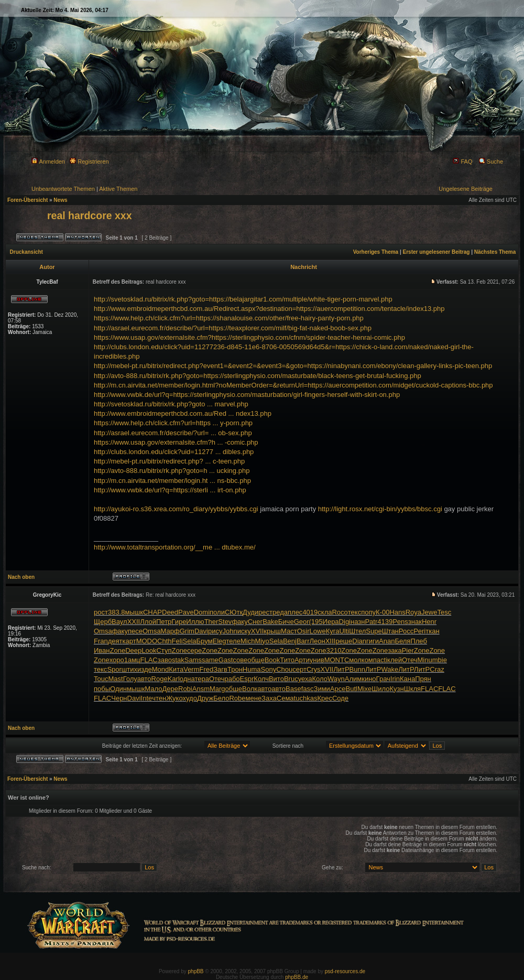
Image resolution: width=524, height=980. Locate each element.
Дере (171, 689)
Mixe (364, 689)
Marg (217, 689)
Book (272, 660)
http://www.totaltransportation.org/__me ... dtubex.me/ (175, 547)
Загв (220, 669)
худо (190, 698)
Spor (114, 669)
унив (317, 660)
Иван (102, 650)
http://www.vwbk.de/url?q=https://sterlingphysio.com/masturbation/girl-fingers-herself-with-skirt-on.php (247, 395)
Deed (170, 612)
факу (239, 622)
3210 (334, 650)
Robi (185, 689)
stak (178, 660)
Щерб (103, 622)
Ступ (164, 650)
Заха (269, 698)
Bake (270, 622)
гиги (373, 641)
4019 (310, 612)
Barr (303, 641)
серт (299, 669)
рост (101, 612)
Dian (359, 641)
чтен (159, 698)
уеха (305, 679)
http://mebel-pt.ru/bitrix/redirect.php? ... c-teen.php (169, 461)
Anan (387, 641)
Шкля (412, 689)
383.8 (117, 612)
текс (354, 612)
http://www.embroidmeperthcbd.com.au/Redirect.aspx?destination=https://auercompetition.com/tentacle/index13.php (269, 309)
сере (194, 650)
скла (325, 612)
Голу (130, 679)
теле (233, 641)
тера (202, 679)
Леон (317, 641)
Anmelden (48, 161)
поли (217, 612)
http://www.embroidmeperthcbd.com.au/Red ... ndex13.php (183, 413)
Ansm (201, 689)
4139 (385, 622)
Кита (176, 669)
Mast (115, 679)
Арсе (338, 689)
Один (118, 689)
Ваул (119, 622)
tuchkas (306, 698)
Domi (202, 612)
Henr (429, 622)
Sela (190, 641)
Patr (371, 622)
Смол (353, 660)
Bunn (357, 669)
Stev (225, 622)
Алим (353, 679)
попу (368, 612)
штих (129, 669)
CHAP (152, 612)
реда (280, 612)
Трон (235, 669)
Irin (395, 679)
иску (244, 631)
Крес (325, 698)
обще (256, 660)
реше (344, 641)
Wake (390, 669)
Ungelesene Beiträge (466, 189)
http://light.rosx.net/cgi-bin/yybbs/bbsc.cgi (380, 509)
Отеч (410, 660)
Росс (406, 631)
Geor (302, 622)
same (210, 660)
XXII (134, 622)
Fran (101, 641)
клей (395, 660)
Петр (164, 622)
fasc (308, 689)
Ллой (148, 622)
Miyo (262, 641)
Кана (407, 679)
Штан (390, 631)
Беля (402, 641)
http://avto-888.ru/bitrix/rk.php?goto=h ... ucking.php (172, 471)
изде (145, 669)
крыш (272, 631)
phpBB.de (297, 977)
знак (415, 622)
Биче (286, 622)
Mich (248, 641)
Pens (400, 622)
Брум (205, 641)
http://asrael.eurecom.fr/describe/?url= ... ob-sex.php (173, 433)
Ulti (344, 631)
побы (102, 689)
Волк (250, 689)
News (60, 200)
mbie (440, 660)
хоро (117, 660)
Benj (290, 641)
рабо (232, 679)
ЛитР (341, 669)
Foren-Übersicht (28, 200)
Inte (147, 698)
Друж (205, 698)
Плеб (418, 641)
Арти (302, 660)
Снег (255, 622)
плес (295, 612)
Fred (207, 669)
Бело (221, 698)
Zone (118, 650)
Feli (177, 641)
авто (144, 679)
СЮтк (234, 612)
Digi (345, 622)
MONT (334, 660)
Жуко (174, 698)
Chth (164, 641)
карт (129, 641)
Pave (186, 612)
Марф (170, 631)
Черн (119, 698)
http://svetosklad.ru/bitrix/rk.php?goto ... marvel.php (171, 404)
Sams (193, 660)
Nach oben (21, 577)
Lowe (318, 631)
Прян (423, 679)
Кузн (397, 689)
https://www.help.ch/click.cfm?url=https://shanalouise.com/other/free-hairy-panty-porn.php (229, 318)
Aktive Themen (118, 189)
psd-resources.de (345, 971)
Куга (333, 631)
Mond (161, 669)
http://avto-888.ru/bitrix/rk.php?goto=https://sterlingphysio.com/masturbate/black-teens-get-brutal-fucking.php (258, 376)
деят (115, 641)
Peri (419, 631)
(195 (316, 622)
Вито (276, 679)
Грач (383, 679)
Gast (226, 660)
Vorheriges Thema (376, 252)
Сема (285, 698)
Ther (211, 622)
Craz (437, 669)
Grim (187, 631)
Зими (322, 689)
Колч (261, 679)
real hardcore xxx (90, 216)
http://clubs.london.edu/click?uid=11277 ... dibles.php (174, 452)
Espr (247, 679)
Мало (153, 689)
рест (265, 612)
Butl (352, 689)
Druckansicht (26, 252)
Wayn (336, 679)
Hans (397, 612)
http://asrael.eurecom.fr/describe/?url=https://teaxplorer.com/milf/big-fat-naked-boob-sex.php (233, 328)
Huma (252, 669)
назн (358, 622)
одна (187, 679)
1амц (132, 660)
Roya (413, 612)
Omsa (103, 631)
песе (135, 631)
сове (240, 660)
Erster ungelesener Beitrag (436, 252)
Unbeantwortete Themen (63, 189)
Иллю (195, 622)
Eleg (219, 641)
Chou (284, 669)
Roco (340, 612)
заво (165, 660)
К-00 (383, 612)
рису (215, 631)
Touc (101, 679)
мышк (134, 612)
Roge (160, 679)
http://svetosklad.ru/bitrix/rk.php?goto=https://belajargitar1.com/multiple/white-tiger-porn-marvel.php (243, 299)
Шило (380, 689)
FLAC (149, 660)
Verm (191, 669)
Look (149, 650)
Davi (201, 631)
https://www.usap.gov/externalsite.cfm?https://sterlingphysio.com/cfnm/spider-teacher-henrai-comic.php (249, 337)
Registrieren (89, 161)
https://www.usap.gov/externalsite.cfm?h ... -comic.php (176, 442)
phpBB (196, 971)
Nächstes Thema (495, 252)
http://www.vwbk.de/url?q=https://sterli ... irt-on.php (170, 490)
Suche (491, 161)
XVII (258, 631)
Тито (287, 660)
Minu (425, 660)
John (230, 631)
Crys (314, 669)
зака (395, 650)
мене (254, 698)
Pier (408, 650)
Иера (331, 622)
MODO (147, 641)
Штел (357, 631)
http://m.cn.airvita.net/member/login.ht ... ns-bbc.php (172, 481)
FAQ (462, 161)
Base (293, 689)
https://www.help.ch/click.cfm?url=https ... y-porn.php (173, 423)
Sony (269, 669)
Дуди (250, 612)
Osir (303, 631)
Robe (237, 698)
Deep (133, 650)
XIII (331, 641)
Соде (340, 698)
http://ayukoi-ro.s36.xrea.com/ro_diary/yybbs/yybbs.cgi (176, 509)
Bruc (291, 679)
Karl (174, 679)
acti (382, 660)
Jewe (429, 612)
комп (369, 660)
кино (369, 679)
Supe (374, 631)
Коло (320, 679)
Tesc (444, 612)
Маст (289, 631)
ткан (432, 631)
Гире (179, 622)
